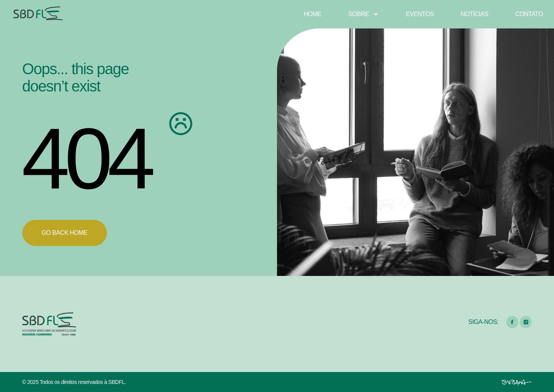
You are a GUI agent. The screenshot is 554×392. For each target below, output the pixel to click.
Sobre (364, 14)
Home (312, 14)
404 (86, 158)
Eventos (420, 14)
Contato (529, 14)
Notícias (475, 14)
